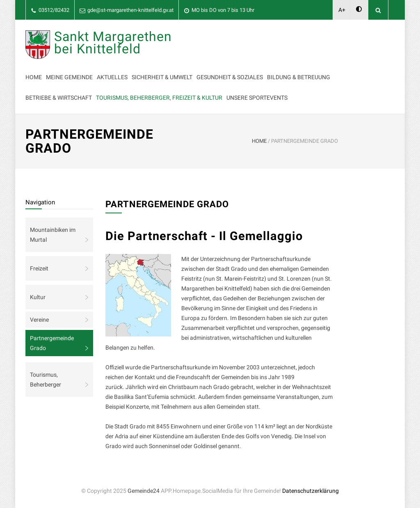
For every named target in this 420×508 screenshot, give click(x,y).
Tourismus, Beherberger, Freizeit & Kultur (159, 98)
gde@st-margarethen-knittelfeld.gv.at (130, 10)
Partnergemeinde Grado (52, 343)
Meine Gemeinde (69, 77)
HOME (259, 141)
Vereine (39, 320)
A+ (342, 10)
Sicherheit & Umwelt (162, 77)
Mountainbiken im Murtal (53, 235)
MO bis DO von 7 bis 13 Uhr (223, 10)
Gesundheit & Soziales (230, 77)
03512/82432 (54, 10)
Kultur (38, 297)
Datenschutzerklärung (310, 491)
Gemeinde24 (144, 491)
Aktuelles (112, 77)
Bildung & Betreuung (299, 77)
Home (34, 77)
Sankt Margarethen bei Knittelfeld (113, 43)
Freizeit (39, 268)
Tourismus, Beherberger (46, 380)
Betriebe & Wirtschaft (59, 98)
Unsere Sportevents (257, 98)
